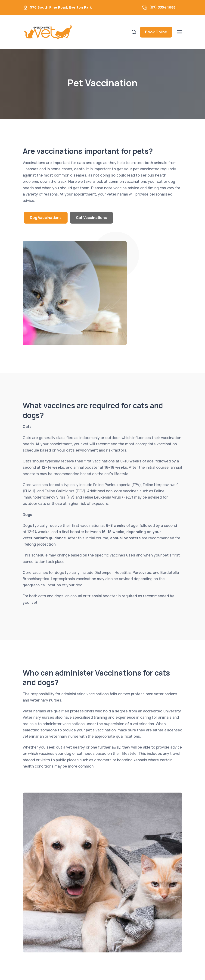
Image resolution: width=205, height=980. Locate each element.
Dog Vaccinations (46, 218)
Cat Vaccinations (91, 218)
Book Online (156, 32)
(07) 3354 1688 (162, 7)
